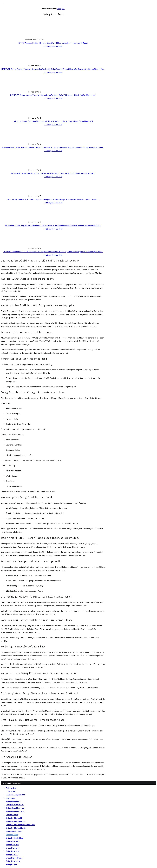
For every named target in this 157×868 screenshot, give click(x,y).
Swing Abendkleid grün (15, 808)
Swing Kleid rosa (13, 851)
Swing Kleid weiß (13, 861)
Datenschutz (15, 783)
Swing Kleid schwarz (14, 858)
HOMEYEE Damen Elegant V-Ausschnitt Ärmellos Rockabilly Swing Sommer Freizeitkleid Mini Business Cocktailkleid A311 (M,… (53, 69)
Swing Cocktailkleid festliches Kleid (20, 825)
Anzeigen (61, 9)
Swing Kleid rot (12, 854)
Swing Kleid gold (13, 845)
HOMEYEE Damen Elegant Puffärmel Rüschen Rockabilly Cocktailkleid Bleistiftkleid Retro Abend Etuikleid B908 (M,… (53, 225)
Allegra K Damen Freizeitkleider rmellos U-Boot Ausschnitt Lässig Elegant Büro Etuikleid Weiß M (53, 121)
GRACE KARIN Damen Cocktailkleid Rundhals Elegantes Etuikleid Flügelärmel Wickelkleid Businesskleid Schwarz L (53, 199)
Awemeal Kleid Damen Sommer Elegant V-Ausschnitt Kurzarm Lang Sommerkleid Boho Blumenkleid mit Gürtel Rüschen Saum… (53, 147)
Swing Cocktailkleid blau (16, 821)
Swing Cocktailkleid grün (16, 828)
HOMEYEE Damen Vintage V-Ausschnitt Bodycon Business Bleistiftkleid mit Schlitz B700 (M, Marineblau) (53, 95)
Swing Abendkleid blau (15, 805)
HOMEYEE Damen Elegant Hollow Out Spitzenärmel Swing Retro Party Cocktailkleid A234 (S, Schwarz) (53, 173)
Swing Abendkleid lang (15, 811)
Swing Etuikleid (12, 835)
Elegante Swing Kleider (15, 795)
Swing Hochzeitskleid (15, 838)
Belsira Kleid (11, 788)
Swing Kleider (11, 864)
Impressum (5, 783)
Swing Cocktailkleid (14, 818)
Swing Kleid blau (13, 841)
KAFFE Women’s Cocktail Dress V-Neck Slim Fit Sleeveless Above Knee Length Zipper (53, 43)
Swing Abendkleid (13, 801)
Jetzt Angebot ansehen (53, 46)
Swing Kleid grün (13, 848)
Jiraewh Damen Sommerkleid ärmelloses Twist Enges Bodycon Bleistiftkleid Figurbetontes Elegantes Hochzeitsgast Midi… (53, 252)
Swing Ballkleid (12, 815)
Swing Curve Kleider (14, 831)
